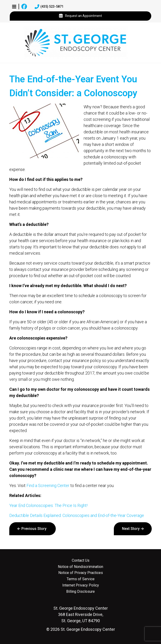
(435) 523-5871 (49, 7)
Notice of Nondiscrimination (80, 567)
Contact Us (81, 561)
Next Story (131, 529)
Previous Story (34, 529)
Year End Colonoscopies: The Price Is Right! (48, 505)
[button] (14, 6)
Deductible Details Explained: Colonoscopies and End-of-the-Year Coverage (77, 515)
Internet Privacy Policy (81, 585)
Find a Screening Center (48, 485)
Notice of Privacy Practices (81, 573)
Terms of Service (81, 579)
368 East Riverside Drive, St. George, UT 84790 (81, 614)
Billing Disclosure (80, 592)
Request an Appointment (80, 16)
